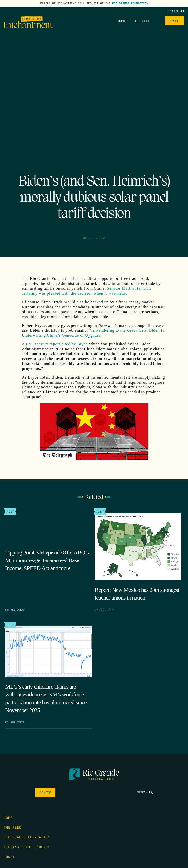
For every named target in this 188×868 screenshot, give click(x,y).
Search (176, 11)
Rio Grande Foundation (130, 3)
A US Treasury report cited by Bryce (55, 344)
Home (122, 21)
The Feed (142, 21)
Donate (175, 21)
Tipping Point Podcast (27, 847)
